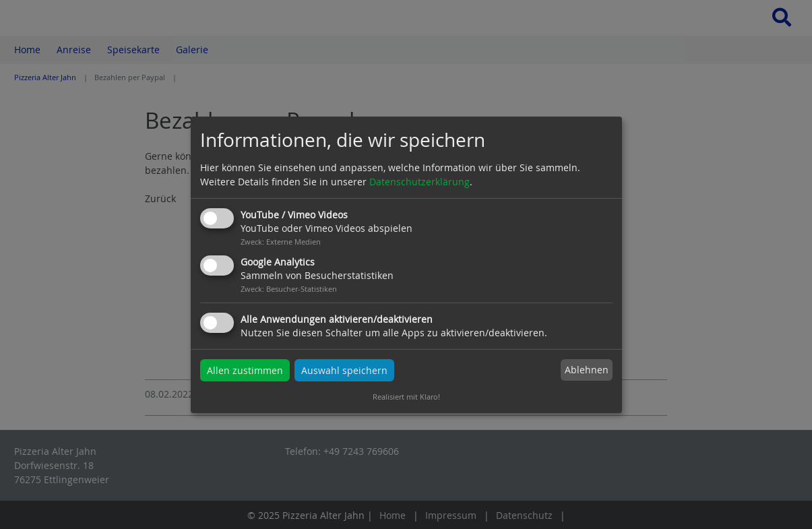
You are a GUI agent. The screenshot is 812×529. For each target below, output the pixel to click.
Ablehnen (587, 370)
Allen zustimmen (245, 370)
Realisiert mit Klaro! (406, 397)
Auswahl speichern (344, 370)
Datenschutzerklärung (419, 182)
